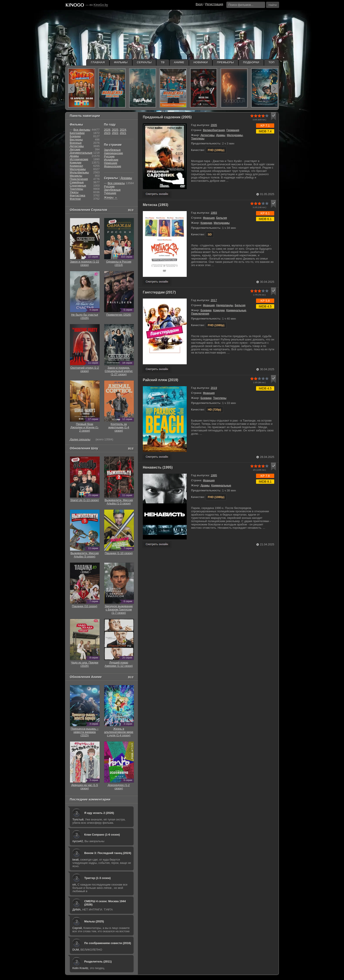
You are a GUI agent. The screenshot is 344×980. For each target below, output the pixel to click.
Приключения (200, 314)
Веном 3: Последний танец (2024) (108, 853)
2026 (107, 130)
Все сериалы (116, 183)
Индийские (111, 160)
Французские (113, 166)
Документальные (81, 153)
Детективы (208, 135)
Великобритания (214, 130)
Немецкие (111, 163)
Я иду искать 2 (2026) (99, 813)
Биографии (77, 133)
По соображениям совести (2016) (108, 943)
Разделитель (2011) (98, 961)
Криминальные (236, 310)
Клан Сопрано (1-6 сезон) (102, 835)
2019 (214, 388)
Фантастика (77, 195)
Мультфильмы (79, 172)
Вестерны (76, 140)
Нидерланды (225, 305)
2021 (123, 133)
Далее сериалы (80, 439)
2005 (214, 125)
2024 (123, 130)
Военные (76, 143)
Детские (75, 149)
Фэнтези (75, 199)
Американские (113, 153)
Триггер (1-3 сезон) (97, 878)
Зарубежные (112, 150)
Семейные (77, 182)
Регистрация (214, 4)
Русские (109, 156)
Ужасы (74, 192)
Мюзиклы (76, 176)
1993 (214, 213)
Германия (233, 130)
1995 (214, 475)
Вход (199, 4)
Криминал (76, 166)
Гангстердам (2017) (159, 292)
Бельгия (221, 218)
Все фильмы (82, 130)
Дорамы (126, 178)
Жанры (111, 197)
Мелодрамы (235, 135)
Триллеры (198, 138)
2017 (214, 300)
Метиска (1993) (156, 205)
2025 (115, 130)
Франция (209, 218)
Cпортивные (78, 186)
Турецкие (110, 193)
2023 (107, 133)
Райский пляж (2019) (160, 380)
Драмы (221, 135)
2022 (115, 133)
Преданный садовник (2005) (167, 117)
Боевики (206, 310)
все (131, 210)
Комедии (206, 223)
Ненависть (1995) (158, 467)
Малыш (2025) (94, 921)
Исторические (79, 159)
